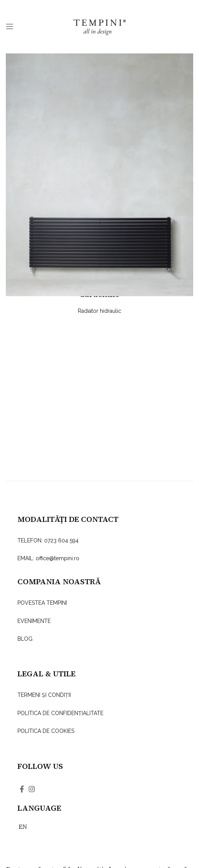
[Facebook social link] (22, 789)
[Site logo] (100, 26)
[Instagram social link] (32, 789)
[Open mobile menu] (10, 26)
